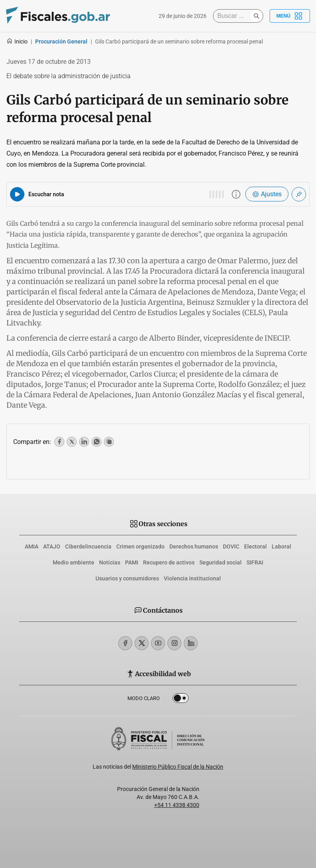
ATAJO (52, 546)
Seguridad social (221, 562)
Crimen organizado (140, 546)
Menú (290, 16)
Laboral (281, 546)
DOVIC (231, 546)
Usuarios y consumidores (127, 578)
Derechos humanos (194, 546)
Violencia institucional (192, 578)
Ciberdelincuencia (88, 546)
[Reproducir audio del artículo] (17, 194)
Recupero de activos (169, 562)
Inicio (17, 41)
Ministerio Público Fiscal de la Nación (178, 767)
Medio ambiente (74, 562)
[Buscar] (234, 16)
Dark (181, 700)
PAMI (132, 562)
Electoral (255, 546)
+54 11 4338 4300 (177, 805)
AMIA (32, 546)
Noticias (110, 562)
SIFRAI (255, 562)
